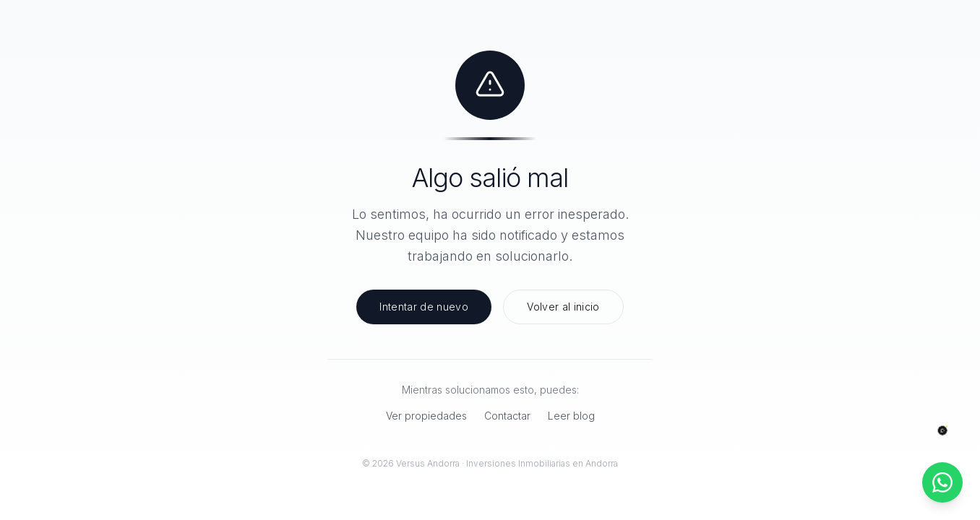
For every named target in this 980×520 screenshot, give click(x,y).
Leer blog (571, 416)
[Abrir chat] (943, 431)
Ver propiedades (426, 416)
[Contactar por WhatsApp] (942, 482)
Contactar (507, 416)
